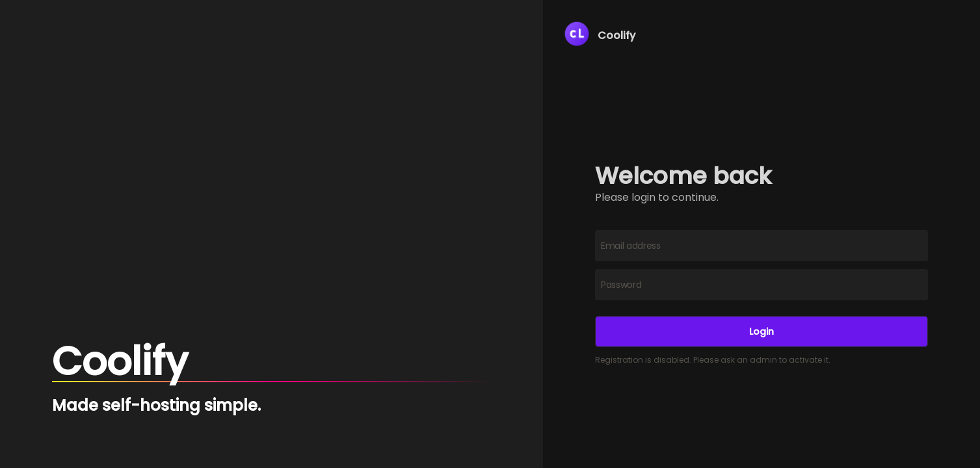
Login (761, 331)
